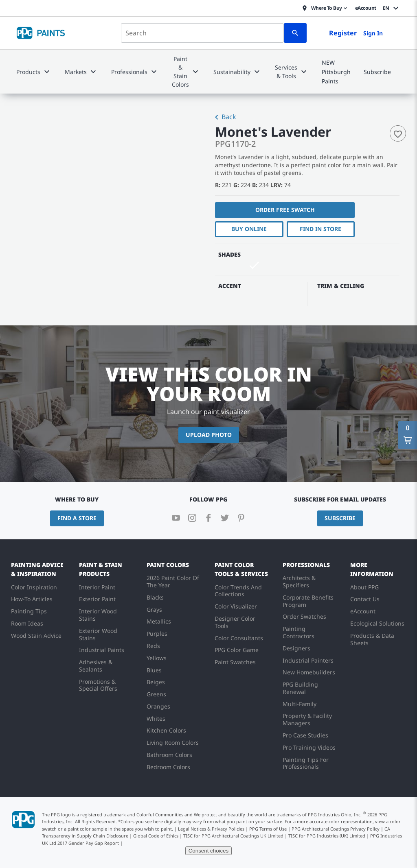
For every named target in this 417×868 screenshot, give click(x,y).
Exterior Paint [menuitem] (97, 599)
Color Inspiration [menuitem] (34, 587)
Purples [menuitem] (157, 634)
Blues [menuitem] (154, 670)
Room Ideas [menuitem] (27, 623)
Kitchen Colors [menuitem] (166, 730)
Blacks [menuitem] (155, 597)
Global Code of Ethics (156, 836)
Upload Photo (209, 435)
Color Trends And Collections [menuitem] (238, 591)
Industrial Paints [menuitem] (102, 650)
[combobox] (202, 33)
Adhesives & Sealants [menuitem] (96, 666)
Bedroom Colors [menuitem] (168, 767)
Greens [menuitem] (156, 694)
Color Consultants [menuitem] (239, 638)
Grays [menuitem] (154, 610)
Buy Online (249, 229)
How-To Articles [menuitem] (32, 599)
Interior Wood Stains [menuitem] (98, 615)
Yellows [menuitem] (157, 658)
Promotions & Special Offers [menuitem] (98, 685)
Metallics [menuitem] (159, 621)
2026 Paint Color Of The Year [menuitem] (173, 581)
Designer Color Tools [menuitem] (235, 622)
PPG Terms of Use (268, 829)
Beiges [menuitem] (156, 682)
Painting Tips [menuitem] (29, 611)
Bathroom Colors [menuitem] (169, 755)
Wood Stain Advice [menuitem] (36, 636)
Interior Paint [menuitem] (97, 587)
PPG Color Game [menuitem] (237, 650)
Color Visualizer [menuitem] (236, 606)
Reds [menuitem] (153, 646)
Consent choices (209, 851)
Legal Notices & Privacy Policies (211, 829)
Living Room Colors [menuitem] (173, 743)
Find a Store (77, 518)
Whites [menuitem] (156, 719)
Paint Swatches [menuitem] (235, 662)
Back (224, 118)
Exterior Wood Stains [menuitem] (98, 634)
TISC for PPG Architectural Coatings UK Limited (233, 836)
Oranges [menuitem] (158, 706)
